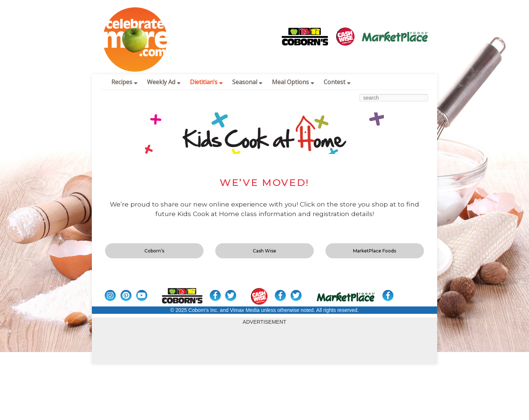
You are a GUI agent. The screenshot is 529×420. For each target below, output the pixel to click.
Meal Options (293, 82)
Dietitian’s (206, 82)
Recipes (124, 82)
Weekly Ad (164, 82)
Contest (337, 82)
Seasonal (247, 82)
